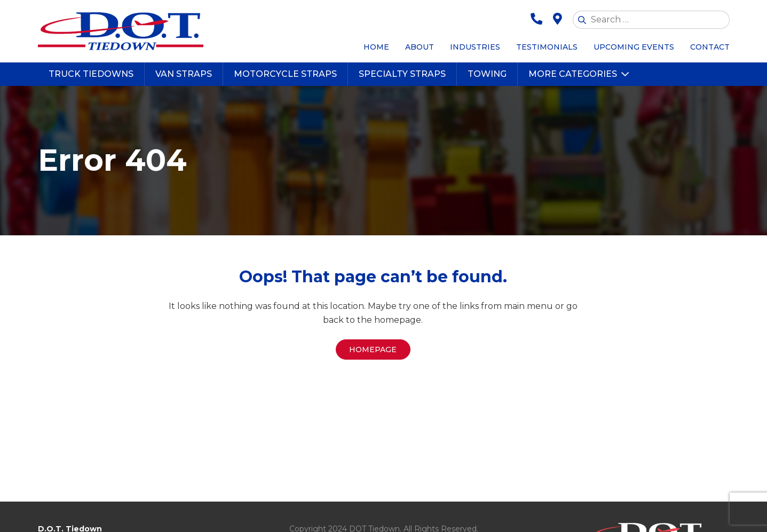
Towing (487, 74)
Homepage (373, 350)
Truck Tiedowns (91, 74)
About (420, 47)
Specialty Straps (402, 74)
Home (376, 47)
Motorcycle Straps (285, 74)
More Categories (573, 74)
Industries (475, 47)
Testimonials (547, 47)
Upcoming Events (634, 47)
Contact (710, 47)
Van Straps (184, 74)
